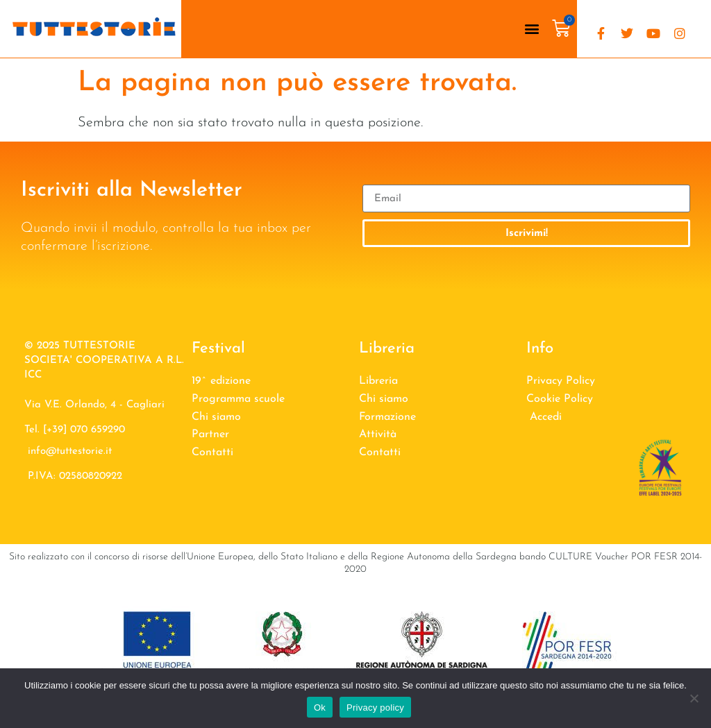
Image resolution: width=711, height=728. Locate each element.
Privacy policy (375, 708)
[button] (532, 29)
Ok (320, 708)
